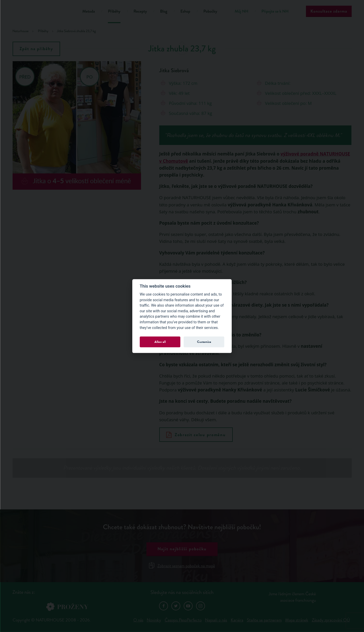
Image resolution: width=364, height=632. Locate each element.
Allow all (160, 342)
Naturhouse (21, 31)
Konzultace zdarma (329, 11)
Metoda (89, 11)
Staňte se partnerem (264, 620)
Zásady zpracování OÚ (331, 620)
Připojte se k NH (275, 11)
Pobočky (210, 11)
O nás (138, 620)
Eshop (185, 11)
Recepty (140, 11)
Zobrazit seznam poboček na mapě (182, 566)
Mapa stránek (297, 620)
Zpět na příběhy (36, 49)
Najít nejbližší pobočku (182, 549)
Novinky (154, 620)
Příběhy (114, 11)
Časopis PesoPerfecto (183, 620)
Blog (164, 11)
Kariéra (237, 620)
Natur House (41, 12)
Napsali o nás (216, 620)
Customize (204, 342)
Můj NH (241, 11)
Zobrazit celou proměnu (196, 435)
